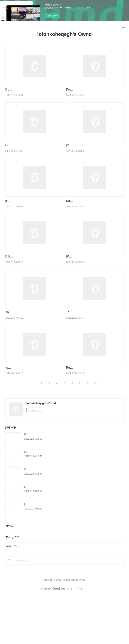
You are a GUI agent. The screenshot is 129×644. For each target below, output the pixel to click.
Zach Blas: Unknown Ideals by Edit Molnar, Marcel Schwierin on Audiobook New (32, 346)
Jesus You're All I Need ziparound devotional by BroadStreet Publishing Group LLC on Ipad (91, 346)
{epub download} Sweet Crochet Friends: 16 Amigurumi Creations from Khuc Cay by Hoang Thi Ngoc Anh (34, 411)
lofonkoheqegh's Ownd (64, 34)
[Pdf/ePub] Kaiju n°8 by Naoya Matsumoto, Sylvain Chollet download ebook (31, 215)
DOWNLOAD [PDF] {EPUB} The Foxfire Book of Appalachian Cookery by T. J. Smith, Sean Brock (32, 281)
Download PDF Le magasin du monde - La (95, 211)
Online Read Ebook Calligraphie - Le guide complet (50, 518)
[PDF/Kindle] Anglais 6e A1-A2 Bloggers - (94, 150)
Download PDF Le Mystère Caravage (31, 89)
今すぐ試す (52, 16)
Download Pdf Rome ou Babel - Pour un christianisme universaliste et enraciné (64, 500)
